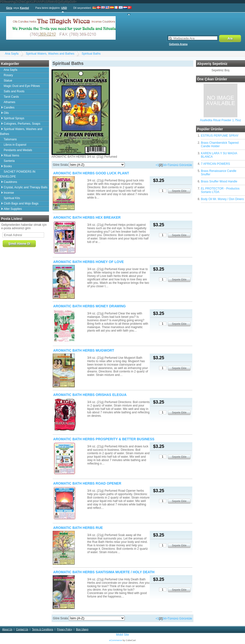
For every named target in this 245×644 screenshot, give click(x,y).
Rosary (8, 75)
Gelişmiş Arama (178, 44)
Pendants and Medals (18, 150)
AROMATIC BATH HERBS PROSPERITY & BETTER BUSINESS (104, 439)
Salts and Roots (14, 91)
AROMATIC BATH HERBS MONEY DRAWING (89, 306)
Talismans (10, 139)
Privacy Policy (64, 629)
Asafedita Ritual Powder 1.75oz (220, 120)
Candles (9, 107)
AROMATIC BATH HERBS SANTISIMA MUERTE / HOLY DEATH (104, 572)
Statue (8, 81)
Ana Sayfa (12, 54)
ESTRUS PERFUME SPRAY (220, 136)
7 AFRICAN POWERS (215, 164)
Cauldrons (10, 182)
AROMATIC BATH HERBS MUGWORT (84, 350)
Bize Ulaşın (82, 629)
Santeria (9, 161)
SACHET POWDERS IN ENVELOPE (18, 174)
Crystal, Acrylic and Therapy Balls (26, 187)
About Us (7, 629)
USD (64, 8)
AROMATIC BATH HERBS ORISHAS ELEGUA (90, 395)
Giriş (9, 8)
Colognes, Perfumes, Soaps (22, 124)
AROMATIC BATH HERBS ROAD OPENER (87, 483)
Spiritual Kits (12, 198)
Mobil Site (123, 635)
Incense (9, 193)
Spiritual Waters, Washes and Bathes (50, 54)
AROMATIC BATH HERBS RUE (78, 528)
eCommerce (116, 640)
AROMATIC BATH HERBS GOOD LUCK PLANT (91, 173)
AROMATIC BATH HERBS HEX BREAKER (87, 217)
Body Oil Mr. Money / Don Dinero (222, 199)
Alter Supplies (13, 209)
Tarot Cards (11, 97)
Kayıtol (24, 8)
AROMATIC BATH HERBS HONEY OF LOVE (88, 262)
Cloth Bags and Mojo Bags (21, 203)
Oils (6, 113)
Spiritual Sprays (14, 118)
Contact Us (22, 629)
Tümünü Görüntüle (180, 165)
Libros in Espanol (15, 145)
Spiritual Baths (91, 54)
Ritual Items (11, 155)
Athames (9, 102)
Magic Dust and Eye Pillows (22, 86)
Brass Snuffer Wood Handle (219, 181)
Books (8, 166)
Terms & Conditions (43, 629)
